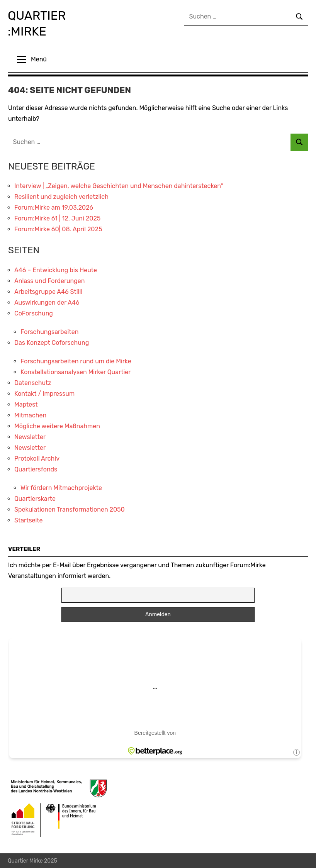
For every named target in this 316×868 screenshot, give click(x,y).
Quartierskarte (35, 498)
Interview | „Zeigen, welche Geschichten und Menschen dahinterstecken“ (119, 185)
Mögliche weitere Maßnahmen (57, 425)
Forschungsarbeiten (49, 331)
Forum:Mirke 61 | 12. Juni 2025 (57, 218)
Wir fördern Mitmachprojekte (61, 487)
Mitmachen (30, 415)
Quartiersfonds (36, 469)
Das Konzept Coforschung (52, 342)
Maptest (26, 404)
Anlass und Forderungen (50, 280)
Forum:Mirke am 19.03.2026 (54, 207)
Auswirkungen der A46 (47, 302)
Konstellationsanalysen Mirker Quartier (76, 371)
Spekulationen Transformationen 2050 (70, 509)
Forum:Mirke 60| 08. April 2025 (58, 228)
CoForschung (34, 313)
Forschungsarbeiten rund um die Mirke (76, 360)
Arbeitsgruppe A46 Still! (48, 291)
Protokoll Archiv (37, 458)
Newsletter (30, 436)
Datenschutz (33, 382)
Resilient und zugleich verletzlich (61, 196)
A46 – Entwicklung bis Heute (56, 269)
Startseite (29, 520)
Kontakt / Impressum (44, 393)
